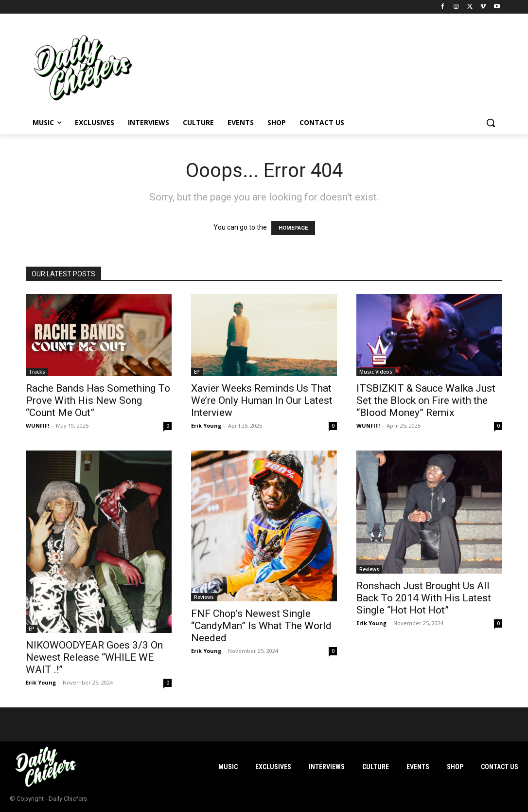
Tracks (37, 372)
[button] (491, 123)
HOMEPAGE (293, 228)
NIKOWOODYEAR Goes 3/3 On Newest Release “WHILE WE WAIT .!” (94, 657)
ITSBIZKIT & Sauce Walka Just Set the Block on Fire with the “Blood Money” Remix (426, 400)
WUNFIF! (37, 425)
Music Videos (376, 372)
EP (197, 372)
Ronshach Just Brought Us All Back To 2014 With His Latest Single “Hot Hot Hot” (424, 598)
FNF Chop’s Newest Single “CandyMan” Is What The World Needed (261, 626)
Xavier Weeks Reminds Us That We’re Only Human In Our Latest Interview (262, 400)
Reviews (204, 597)
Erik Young (206, 425)
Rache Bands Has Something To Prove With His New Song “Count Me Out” (98, 400)
